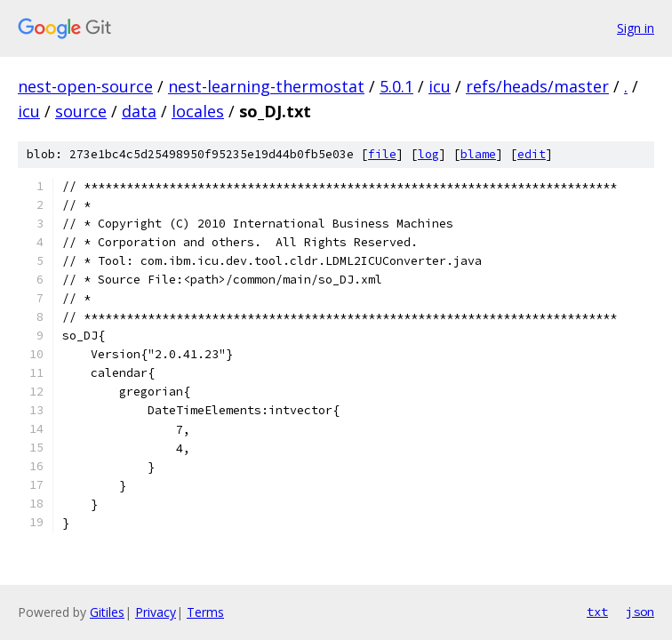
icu (440, 86)
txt (597, 612)
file (382, 154)
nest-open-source (85, 86)
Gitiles (107, 612)
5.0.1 (396, 86)
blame (478, 154)
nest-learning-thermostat (266, 86)
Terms (205, 612)
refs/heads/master (537, 86)
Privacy (156, 612)
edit (532, 154)
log (428, 154)
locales (198, 111)
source (81, 111)
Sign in (636, 28)
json (640, 612)
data (139, 111)
